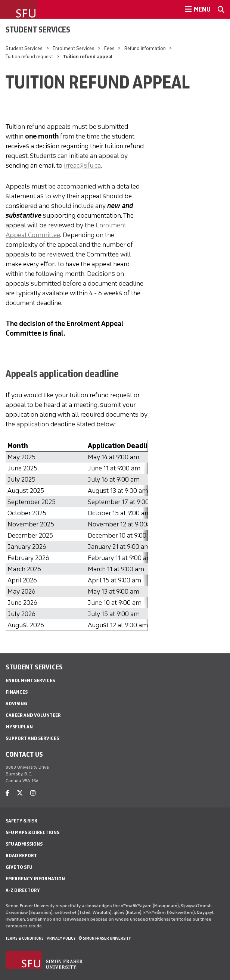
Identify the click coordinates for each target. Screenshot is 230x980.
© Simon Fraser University (105, 938)
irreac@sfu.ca (82, 165)
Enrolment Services (74, 48)
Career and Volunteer (33, 715)
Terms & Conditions (25, 938)
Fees (109, 48)
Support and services (32, 738)
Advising (16, 704)
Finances (17, 692)
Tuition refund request (29, 57)
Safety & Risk (21, 821)
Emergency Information (35, 879)
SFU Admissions (24, 844)
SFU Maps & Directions (32, 832)
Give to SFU (19, 867)
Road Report (21, 855)
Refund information (145, 48)
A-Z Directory (23, 890)
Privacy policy (61, 938)
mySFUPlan (19, 727)
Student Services (38, 29)
